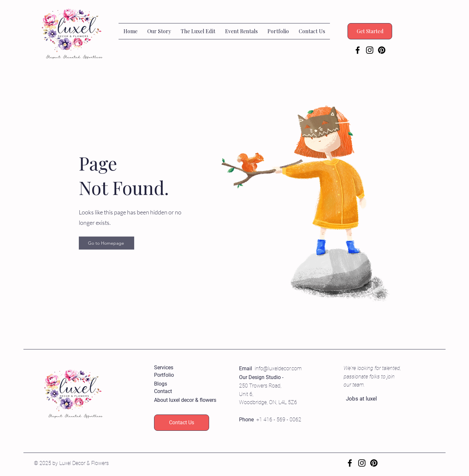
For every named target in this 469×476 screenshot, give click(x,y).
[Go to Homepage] (107, 243)
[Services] (177, 368)
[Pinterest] (382, 50)
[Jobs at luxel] (369, 399)
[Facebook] (358, 50)
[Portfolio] (177, 375)
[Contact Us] (182, 423)
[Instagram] (370, 50)
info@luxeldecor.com (278, 368)
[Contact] (177, 392)
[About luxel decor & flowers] (185, 400)
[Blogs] (177, 384)
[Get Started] (370, 31)
